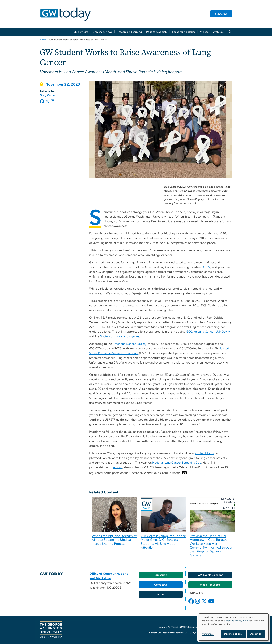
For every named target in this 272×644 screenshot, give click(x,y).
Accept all (256, 634)
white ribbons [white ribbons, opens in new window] (205, 453)
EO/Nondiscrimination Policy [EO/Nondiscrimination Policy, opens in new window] (193, 627)
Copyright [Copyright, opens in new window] (195, 633)
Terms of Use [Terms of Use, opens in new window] (182, 633)
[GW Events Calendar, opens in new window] (210, 575)
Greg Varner (48, 95)
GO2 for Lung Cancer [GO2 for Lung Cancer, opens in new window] (200, 332)
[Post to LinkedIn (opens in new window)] (52, 102)
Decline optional (233, 634)
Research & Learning (129, 32)
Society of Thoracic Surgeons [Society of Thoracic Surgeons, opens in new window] (120, 336)
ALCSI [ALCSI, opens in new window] (206, 267)
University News (103, 32)
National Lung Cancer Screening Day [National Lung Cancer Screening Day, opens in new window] (177, 463)
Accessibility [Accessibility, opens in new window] (169, 633)
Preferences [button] (208, 634)
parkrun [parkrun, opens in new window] (117, 467)
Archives (218, 32)
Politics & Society (157, 32)
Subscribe (221, 14)
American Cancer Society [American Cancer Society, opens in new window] (129, 344)
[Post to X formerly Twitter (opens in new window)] (47, 102)
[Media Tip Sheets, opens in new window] (210, 585)
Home (43, 40)
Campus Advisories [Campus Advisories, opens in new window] (168, 627)
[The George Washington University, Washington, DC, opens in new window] (51, 630)
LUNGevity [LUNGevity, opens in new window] (223, 332)
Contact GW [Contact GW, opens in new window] (155, 633)
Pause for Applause (184, 32)
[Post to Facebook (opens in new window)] (42, 102)
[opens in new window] (192, 604)
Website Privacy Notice (238, 621)
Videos (204, 32)
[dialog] (234, 627)
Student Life (81, 32)
